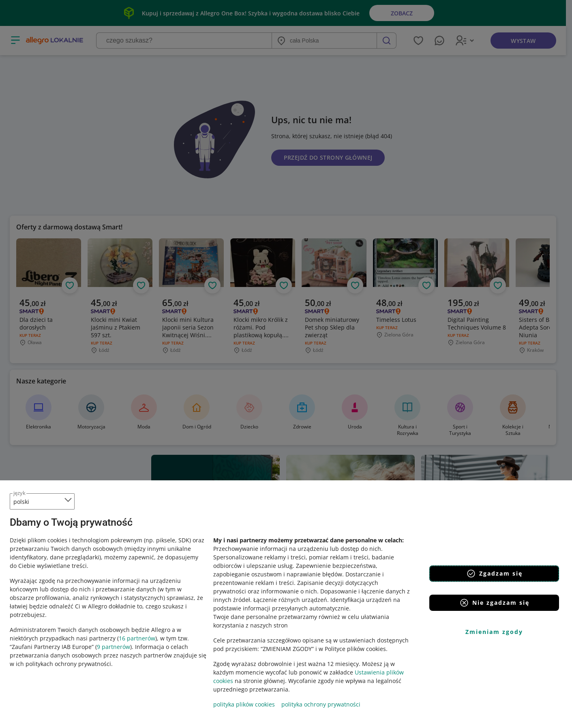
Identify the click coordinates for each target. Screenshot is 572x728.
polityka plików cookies (244, 704)
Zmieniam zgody (494, 632)
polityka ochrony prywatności (321, 704)
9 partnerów (114, 647)
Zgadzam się (494, 574)
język (19, 493)
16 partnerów (137, 638)
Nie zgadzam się (494, 603)
